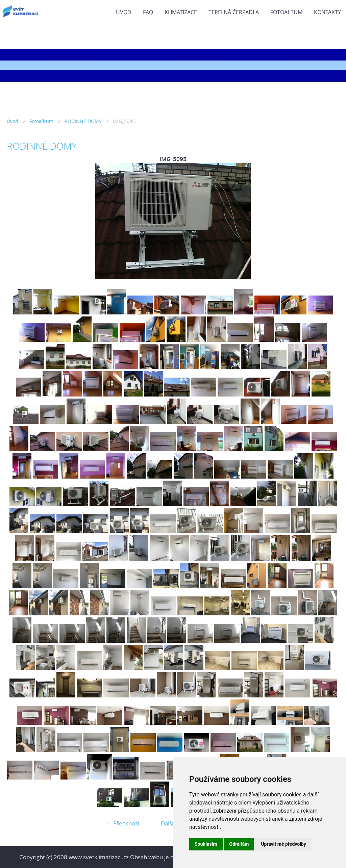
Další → (171, 823)
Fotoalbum (286, 12)
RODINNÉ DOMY (83, 121)
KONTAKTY (327, 12)
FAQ (148, 12)
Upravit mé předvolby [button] (283, 844)
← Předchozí (123, 823)
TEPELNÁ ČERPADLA (234, 12)
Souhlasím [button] (206, 844)
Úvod (124, 12)
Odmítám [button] (239, 844)
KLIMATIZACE (181, 12)
